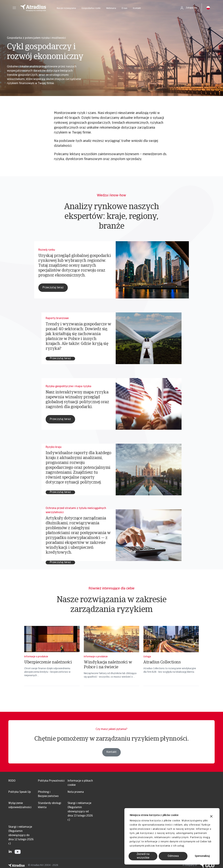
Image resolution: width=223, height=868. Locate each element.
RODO (12, 781)
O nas (124, 8)
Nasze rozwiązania (66, 8)
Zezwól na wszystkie (143, 856)
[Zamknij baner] (211, 817)
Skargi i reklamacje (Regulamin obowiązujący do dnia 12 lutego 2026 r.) (21, 835)
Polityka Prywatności (51, 781)
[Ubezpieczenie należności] (52, 660)
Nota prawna (76, 792)
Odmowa (173, 856)
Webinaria (111, 8)
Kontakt (137, 8)
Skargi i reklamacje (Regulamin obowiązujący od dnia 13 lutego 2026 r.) (80, 812)
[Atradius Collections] (171, 660)
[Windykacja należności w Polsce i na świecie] (111, 660)
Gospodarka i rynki (91, 8)
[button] (14, 8)
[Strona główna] (33, 8)
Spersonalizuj (202, 856)
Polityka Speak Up (20, 792)
